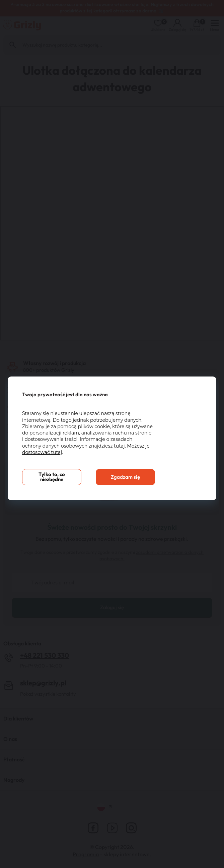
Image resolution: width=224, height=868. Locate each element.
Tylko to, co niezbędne (52, 477)
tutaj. (120, 446)
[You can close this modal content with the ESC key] (112, 434)
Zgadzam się (125, 477)
